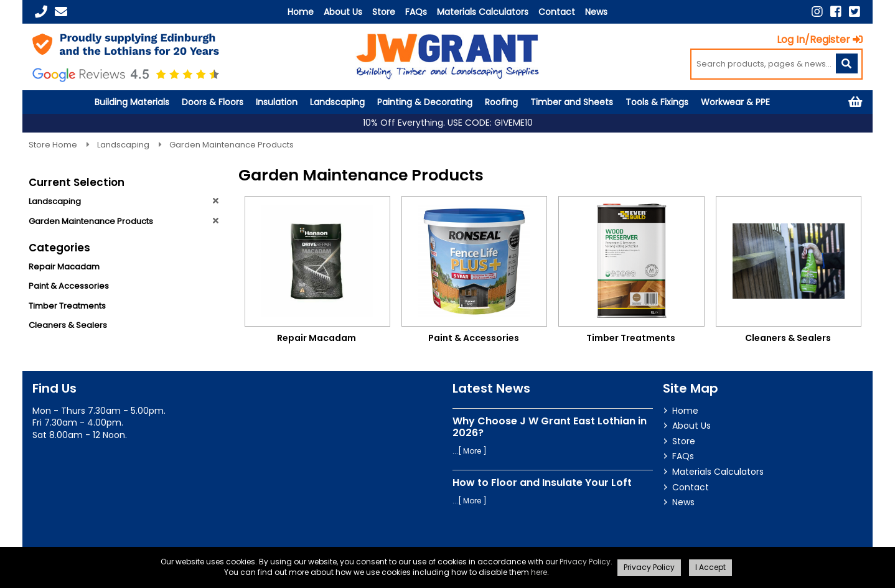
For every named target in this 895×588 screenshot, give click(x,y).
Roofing (501, 102)
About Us (343, 12)
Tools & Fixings (657, 102)
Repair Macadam (64, 267)
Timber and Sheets (572, 102)
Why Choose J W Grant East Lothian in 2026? (550, 427)
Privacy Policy (585, 562)
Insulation (277, 102)
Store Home (54, 145)
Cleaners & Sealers (68, 325)
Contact (557, 12)
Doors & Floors (213, 102)
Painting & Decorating (425, 102)
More (472, 451)
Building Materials (132, 102)
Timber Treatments (67, 306)
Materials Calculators (483, 12)
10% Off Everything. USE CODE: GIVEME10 (448, 123)
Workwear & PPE (735, 102)
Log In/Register (820, 40)
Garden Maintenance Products (232, 145)
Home (301, 12)
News (596, 12)
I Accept (710, 567)
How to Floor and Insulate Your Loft (542, 483)
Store (384, 12)
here (539, 572)
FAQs (416, 12)
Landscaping (337, 102)
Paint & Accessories (69, 286)
